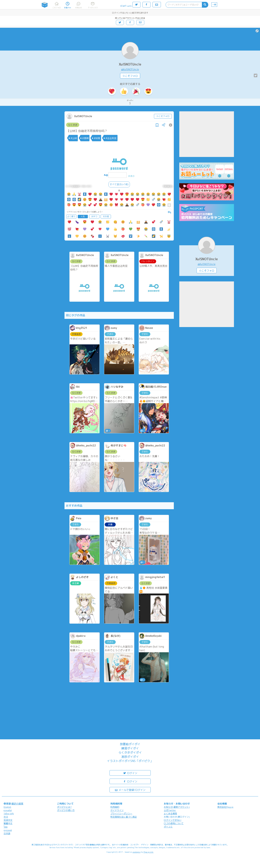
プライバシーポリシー (121, 814)
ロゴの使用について (174, 823)
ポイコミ (168, 827)
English (7, 807)
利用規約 (115, 807)
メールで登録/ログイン (130, 790)
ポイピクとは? (64, 807)
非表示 (131, 176)
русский (8, 830)
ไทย (6, 827)
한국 (6, 817)
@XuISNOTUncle (130, 69)
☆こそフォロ (130, 76)
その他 (106, 216)
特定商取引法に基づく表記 (124, 817)
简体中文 (8, 820)
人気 (83, 216)
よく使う (71, 216)
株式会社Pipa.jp (225, 807)
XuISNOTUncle (130, 64)
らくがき (73, 125)
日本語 (7, 833)
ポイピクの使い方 (66, 810)
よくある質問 (170, 814)
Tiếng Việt (9, 814)
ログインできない (173, 820)
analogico (137, 852)
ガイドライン (117, 810)
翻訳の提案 (17, 804)
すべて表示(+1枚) (119, 184)
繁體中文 (8, 823)
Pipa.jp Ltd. (149, 852)
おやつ (94, 216)
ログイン (130, 773)
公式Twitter (170, 810)
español (8, 810)
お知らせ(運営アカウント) (177, 807)
